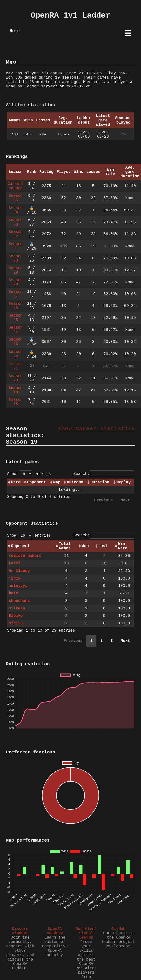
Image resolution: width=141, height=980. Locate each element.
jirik (15, 579)
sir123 (16, 623)
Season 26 (16, 306)
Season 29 (16, 270)
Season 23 (16, 342)
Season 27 (16, 294)
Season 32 (16, 234)
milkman (17, 609)
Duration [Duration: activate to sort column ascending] (100, 482)
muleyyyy (18, 586)
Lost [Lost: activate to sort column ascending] (103, 546)
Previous (104, 500)
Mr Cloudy (19, 571)
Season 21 (16, 366)
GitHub (119, 929)
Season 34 (16, 210)
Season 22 (16, 354)
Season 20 (16, 378)
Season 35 (16, 198)
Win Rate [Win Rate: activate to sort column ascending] (123, 546)
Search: (104, 474)
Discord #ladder (20, 931)
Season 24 (16, 330)
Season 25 (16, 318)
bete (13, 593)
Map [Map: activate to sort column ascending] (57, 482)
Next (125, 500)
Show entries (29, 474)
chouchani (19, 601)
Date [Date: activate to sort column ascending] (16, 482)
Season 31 (16, 246)
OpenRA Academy (55, 931)
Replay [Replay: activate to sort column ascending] (124, 482)
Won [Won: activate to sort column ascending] (85, 546)
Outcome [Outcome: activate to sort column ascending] (75, 482)
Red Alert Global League (86, 933)
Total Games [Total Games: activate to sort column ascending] (65, 546)
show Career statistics (96, 429)
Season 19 (16, 390)
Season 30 (16, 258)
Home (15, 31)
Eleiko (16, 616)
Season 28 (16, 282)
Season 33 (16, 222)
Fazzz (15, 563)
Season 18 (16, 402)
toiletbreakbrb (25, 556)
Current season (15, 186)
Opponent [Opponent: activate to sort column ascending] (36, 482)
